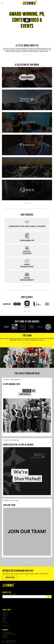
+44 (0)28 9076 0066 (10, 641)
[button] (2, 3)
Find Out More (27, 54)
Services (5, 614)
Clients (5, 616)
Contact (5, 623)
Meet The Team (27, 343)
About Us (5, 612)
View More (27, 203)
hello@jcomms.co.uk (10, 642)
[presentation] (15, 603)
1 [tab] (27, 36)
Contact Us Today (10, 577)
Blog (4, 621)
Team (4, 619)
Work (4, 617)
